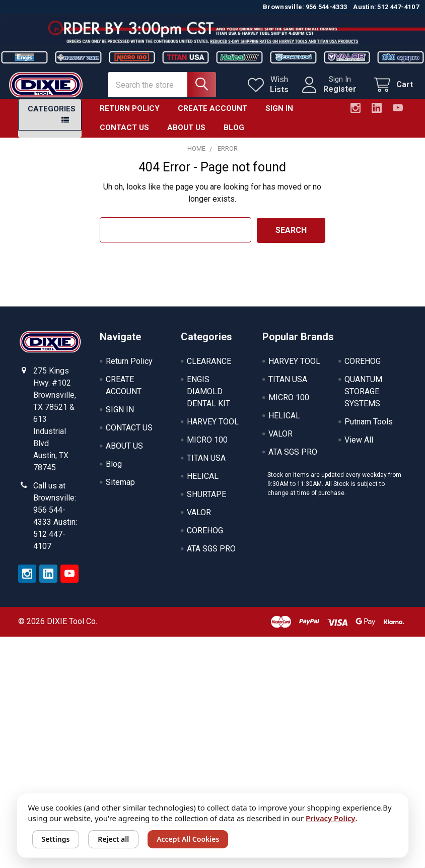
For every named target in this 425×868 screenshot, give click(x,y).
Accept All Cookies (188, 839)
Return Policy (130, 116)
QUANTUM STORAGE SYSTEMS (363, 399)
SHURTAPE (206, 502)
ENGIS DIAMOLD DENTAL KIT (208, 399)
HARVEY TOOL (213, 430)
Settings (56, 839)
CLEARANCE (209, 369)
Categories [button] (52, 117)
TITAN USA (206, 466)
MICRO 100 (207, 448)
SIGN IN (279, 116)
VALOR (199, 520)
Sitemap (120, 490)
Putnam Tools (369, 430)
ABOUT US (186, 136)
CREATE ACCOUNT (212, 116)
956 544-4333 (327, 7)
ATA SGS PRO (211, 557)
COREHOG (205, 539)
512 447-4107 (398, 7)
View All (359, 448)
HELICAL (203, 484)
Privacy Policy (331, 818)
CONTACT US (124, 136)
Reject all (113, 839)
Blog (234, 136)
